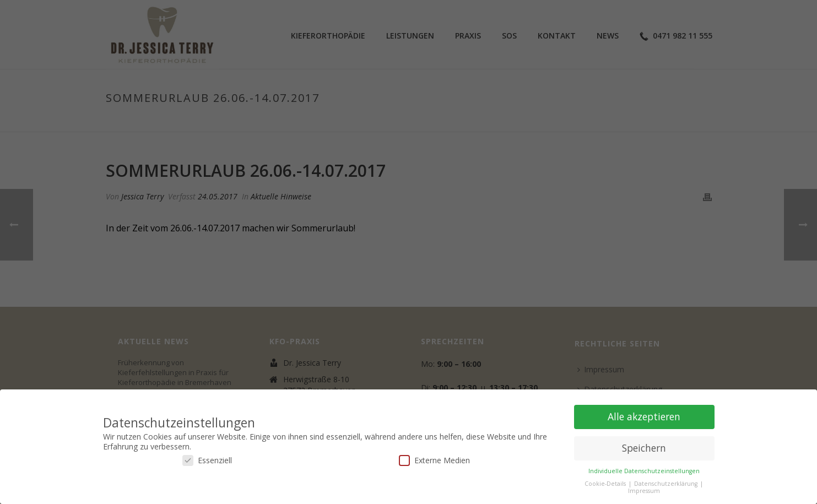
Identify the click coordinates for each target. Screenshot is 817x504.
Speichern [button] (644, 448)
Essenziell (207, 460)
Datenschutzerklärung (667, 484)
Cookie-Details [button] (606, 484)
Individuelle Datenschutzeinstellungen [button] (644, 471)
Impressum (644, 491)
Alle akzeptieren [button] (644, 416)
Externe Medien (434, 460)
